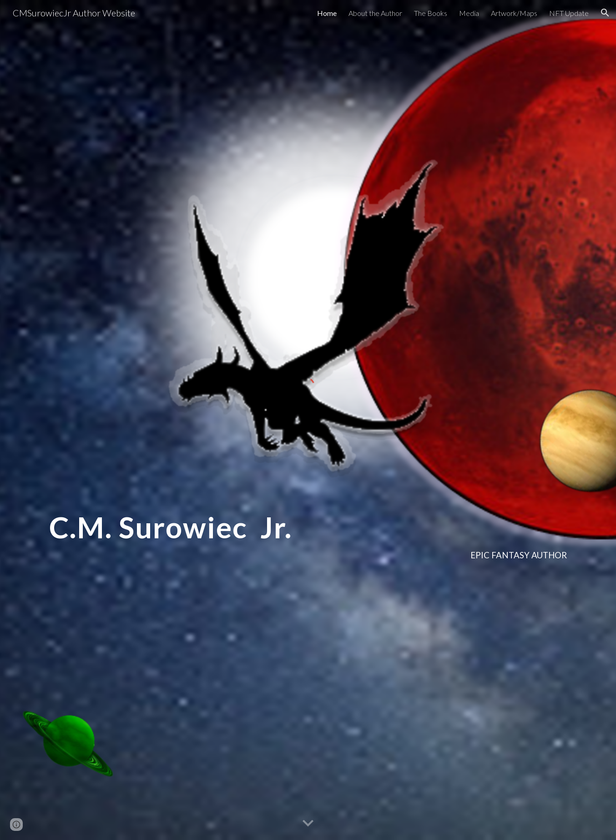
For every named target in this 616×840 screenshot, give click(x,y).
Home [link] (327, 13)
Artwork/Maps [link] (514, 13)
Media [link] (469, 13)
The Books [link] (431, 13)
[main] (308, 533)
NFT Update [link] (569, 13)
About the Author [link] (375, 13)
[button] (605, 13)
